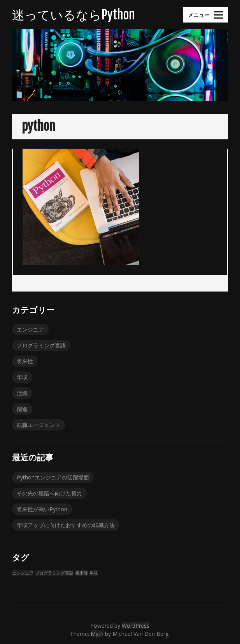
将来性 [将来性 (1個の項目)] (81, 573)
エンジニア (30, 329)
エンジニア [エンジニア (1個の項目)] (23, 573)
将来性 (25, 361)
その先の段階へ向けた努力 (49, 493)
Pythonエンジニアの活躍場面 (53, 477)
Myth (97, 634)
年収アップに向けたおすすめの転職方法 (66, 525)
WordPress (136, 626)
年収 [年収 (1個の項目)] (94, 573)
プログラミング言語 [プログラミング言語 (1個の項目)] (54, 573)
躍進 (22, 409)
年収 (22, 377)
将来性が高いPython (42, 509)
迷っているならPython (74, 15)
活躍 (22, 393)
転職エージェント (39, 425)
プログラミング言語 (41, 345)
